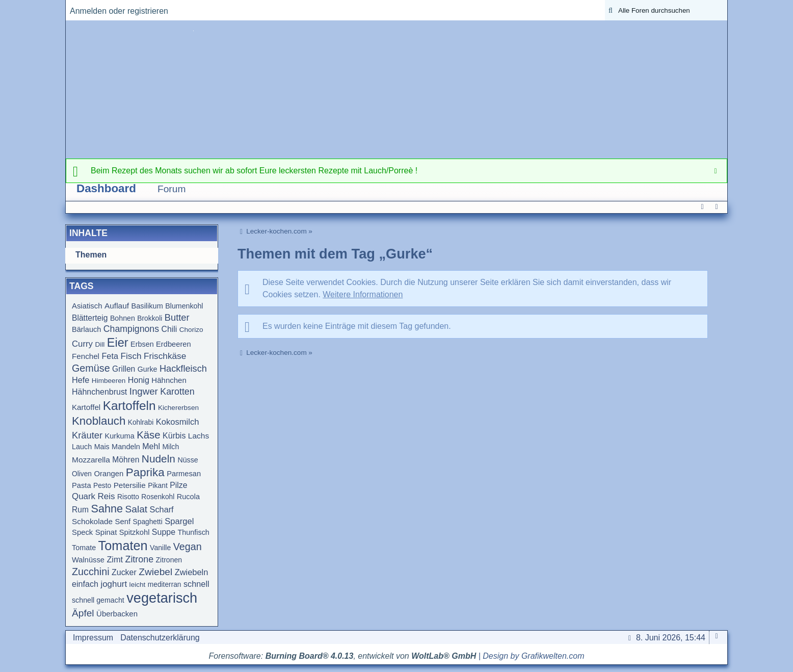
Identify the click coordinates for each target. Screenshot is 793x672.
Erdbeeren (174, 344)
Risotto (128, 497)
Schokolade (92, 521)
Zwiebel (155, 572)
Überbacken (117, 614)
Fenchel (86, 356)
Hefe (81, 380)
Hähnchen (169, 380)
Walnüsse (88, 560)
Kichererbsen (178, 408)
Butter (177, 317)
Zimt (115, 559)
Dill (100, 344)
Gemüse (91, 368)
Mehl (151, 446)
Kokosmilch (178, 422)
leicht (138, 585)
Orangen (109, 474)
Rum (80, 510)
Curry (82, 344)
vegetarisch (162, 598)
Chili (169, 329)
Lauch (82, 447)
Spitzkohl (135, 532)
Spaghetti (148, 522)
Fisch (131, 356)
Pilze (178, 485)
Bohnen (123, 318)
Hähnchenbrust (99, 392)
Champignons (131, 329)
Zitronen (169, 560)
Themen (91, 255)
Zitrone (139, 559)
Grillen (124, 369)
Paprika (145, 472)
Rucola (188, 497)
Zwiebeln (192, 572)
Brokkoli (150, 318)
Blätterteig (90, 318)
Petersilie (130, 485)
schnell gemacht (98, 600)
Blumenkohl (184, 306)
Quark (84, 496)
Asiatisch (87, 306)
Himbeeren (109, 381)
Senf (123, 522)
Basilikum (147, 306)
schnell (196, 584)
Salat (137, 509)
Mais (102, 447)
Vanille (160, 548)
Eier (118, 343)
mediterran (165, 585)
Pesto (102, 486)
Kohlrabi (141, 422)
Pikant (158, 485)
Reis (107, 496)
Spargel (179, 521)
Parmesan (184, 474)
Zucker (124, 572)
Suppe (164, 532)
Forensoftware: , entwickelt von (343, 656)
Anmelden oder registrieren (119, 11)
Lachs (199, 436)
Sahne (107, 509)
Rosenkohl (158, 497)
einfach (85, 584)
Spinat (106, 532)
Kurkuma (120, 436)
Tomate (84, 548)
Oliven (82, 474)
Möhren (126, 460)
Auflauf (117, 306)
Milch (170, 447)
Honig (139, 380)
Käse (148, 435)
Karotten (177, 392)
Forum (171, 189)
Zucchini (91, 572)
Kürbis (174, 436)
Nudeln (158, 459)
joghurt (114, 584)
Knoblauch (99, 421)
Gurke (148, 369)
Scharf (162, 509)
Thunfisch (194, 532)
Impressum (93, 638)
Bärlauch (86, 329)
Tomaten (123, 546)
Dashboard (106, 188)
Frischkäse (165, 356)
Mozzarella (91, 460)
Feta (110, 356)
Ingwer (144, 391)
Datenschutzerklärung (160, 638)
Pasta (82, 485)
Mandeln (126, 447)
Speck (82, 532)
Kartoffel (86, 407)
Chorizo (191, 330)
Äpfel (83, 613)
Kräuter (87, 435)
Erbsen (142, 344)
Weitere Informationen (363, 294)
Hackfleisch (183, 369)
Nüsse (188, 460)
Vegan (188, 547)
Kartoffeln (129, 406)
